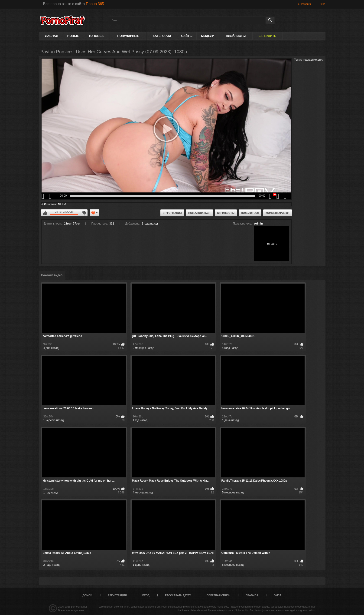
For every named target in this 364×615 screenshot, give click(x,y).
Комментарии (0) (278, 213)
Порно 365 (95, 4)
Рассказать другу (178, 595)
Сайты (187, 36)
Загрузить (267, 36)
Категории (162, 36)
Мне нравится (45, 213)
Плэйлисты (236, 36)
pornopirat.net (79, 607)
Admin (258, 224)
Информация (172, 213)
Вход (323, 4)
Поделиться (250, 213)
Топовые (97, 36)
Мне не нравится (84, 213)
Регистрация (304, 4)
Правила (252, 595)
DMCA (278, 595)
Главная (51, 36)
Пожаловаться (199, 213)
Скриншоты (226, 213)
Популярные (128, 36)
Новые (73, 36)
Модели (208, 36)
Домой (88, 595)
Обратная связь (218, 595)
